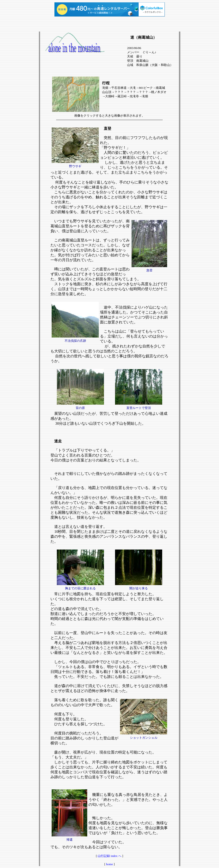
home (109, 864)
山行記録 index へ (109, 856)
